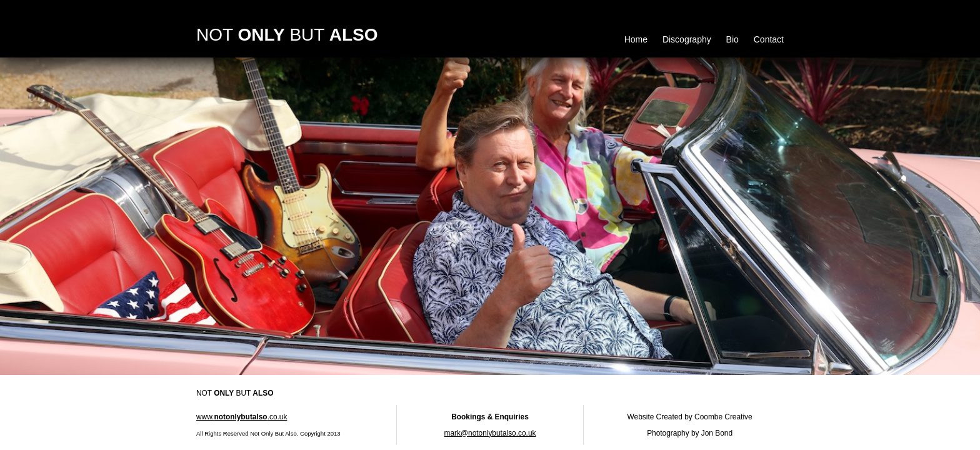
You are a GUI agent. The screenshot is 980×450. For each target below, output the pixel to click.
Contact (769, 39)
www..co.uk (242, 417)
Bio (732, 39)
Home (636, 39)
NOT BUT (287, 35)
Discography (687, 39)
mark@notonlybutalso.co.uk (490, 433)
